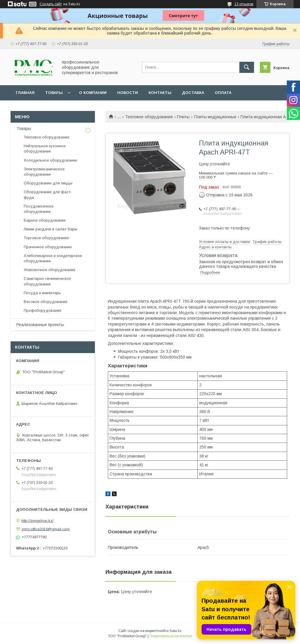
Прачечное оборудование (48, 247)
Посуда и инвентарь (42, 293)
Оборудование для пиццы (48, 183)
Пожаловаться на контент (171, 636)
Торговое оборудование (46, 238)
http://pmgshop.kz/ (37, 521)
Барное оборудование (45, 220)
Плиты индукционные (215, 117)
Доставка (193, 93)
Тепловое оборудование (149, 117)
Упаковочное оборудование (50, 270)
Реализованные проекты (40, 325)
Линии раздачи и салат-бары (51, 229)
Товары (54, 93)
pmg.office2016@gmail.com (46, 529)
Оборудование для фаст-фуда (48, 195)
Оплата (223, 93)
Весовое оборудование (46, 302)
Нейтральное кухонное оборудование (45, 149)
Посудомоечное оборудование (39, 209)
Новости (128, 93)
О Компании (93, 93)
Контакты (160, 93)
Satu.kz (176, 631)
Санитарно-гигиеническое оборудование (47, 281)
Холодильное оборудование (50, 160)
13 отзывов (244, 4)
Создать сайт (51, 4)
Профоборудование (42, 310)
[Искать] (247, 67)
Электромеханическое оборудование (44, 172)
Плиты (183, 117)
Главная (25, 93)
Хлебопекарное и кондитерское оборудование (53, 258)
